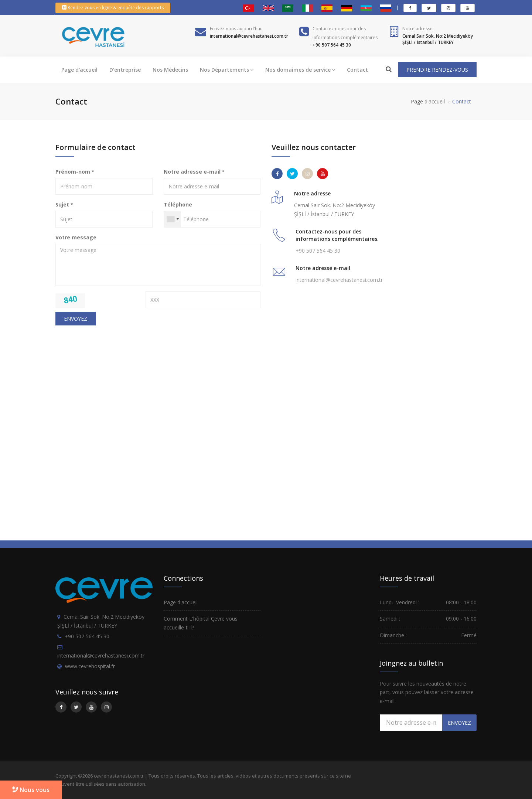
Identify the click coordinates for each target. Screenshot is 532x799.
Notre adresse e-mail (194, 172)
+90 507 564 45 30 (318, 251)
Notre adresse (417, 29)
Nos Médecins (170, 70)
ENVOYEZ (76, 319)
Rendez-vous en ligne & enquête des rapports (113, 8)
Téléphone (178, 204)
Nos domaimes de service (300, 70)
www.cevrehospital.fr (90, 666)
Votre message (76, 237)
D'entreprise (125, 70)
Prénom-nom (75, 172)
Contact (357, 70)
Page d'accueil (79, 70)
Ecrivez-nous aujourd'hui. (236, 29)
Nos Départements (227, 70)
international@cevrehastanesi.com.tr (339, 280)
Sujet (64, 204)
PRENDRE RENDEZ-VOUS (437, 70)
